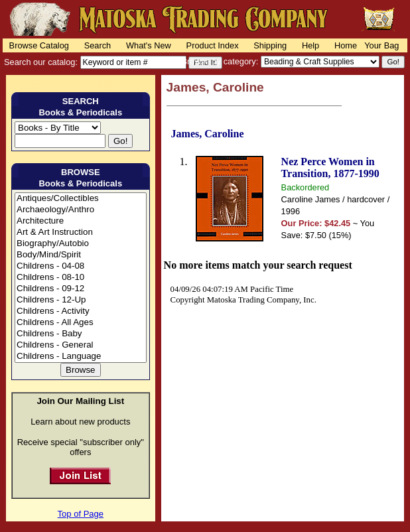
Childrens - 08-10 (81, 278)
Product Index (213, 45)
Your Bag (381, 45)
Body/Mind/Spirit (81, 255)
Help (310, 45)
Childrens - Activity (81, 311)
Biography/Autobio (81, 244)
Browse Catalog (39, 45)
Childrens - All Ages (81, 323)
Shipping (270, 45)
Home (346, 45)
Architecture (81, 221)
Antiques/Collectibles (81, 199)
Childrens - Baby (81, 334)
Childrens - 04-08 (81, 266)
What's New (149, 45)
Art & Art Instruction (81, 233)
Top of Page (81, 514)
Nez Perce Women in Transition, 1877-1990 (330, 167)
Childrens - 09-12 (81, 289)
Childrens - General (81, 345)
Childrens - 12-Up (81, 300)
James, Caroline (208, 134)
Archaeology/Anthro (81, 210)
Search (98, 45)
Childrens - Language (81, 357)
